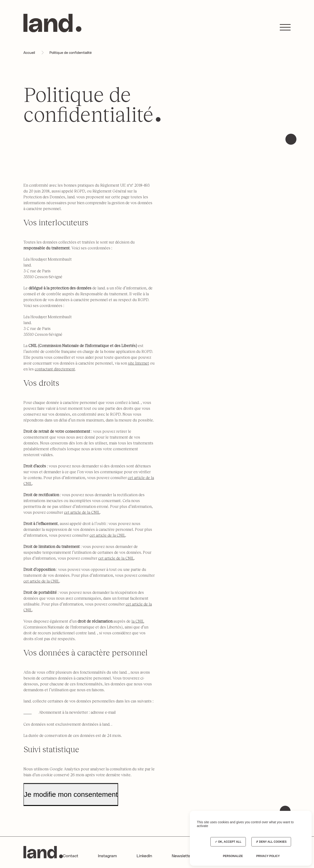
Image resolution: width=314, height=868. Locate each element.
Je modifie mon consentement (71, 794)
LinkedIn (144, 856)
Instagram (107, 856)
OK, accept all (228, 842)
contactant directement (55, 369)
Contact (71, 856)
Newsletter (182, 856)
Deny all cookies (271, 842)
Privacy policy (268, 856)
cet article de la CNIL (82, 512)
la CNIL (138, 621)
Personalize (233, 856)
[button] (285, 27)
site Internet (138, 363)
